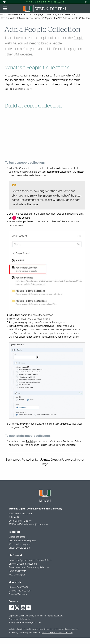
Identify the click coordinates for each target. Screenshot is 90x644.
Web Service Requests (20, 544)
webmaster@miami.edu (36, 524)
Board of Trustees (18, 594)
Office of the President (20, 591)
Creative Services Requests (22, 541)
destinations (60, 445)
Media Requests (17, 537)
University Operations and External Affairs (30, 560)
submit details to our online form (57, 633)
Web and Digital (17, 575)
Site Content (21, 168)
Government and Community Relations (29, 568)
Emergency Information (20, 619)
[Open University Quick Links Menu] (86, 2)
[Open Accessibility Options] (4, 2)
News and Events (17, 571)
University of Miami (18, 587)
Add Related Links (27, 460)
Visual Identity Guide (19, 548)
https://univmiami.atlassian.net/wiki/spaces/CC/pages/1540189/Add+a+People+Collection (45, 18)
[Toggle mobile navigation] (5, 8)
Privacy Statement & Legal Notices (25, 623)
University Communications (23, 564)
